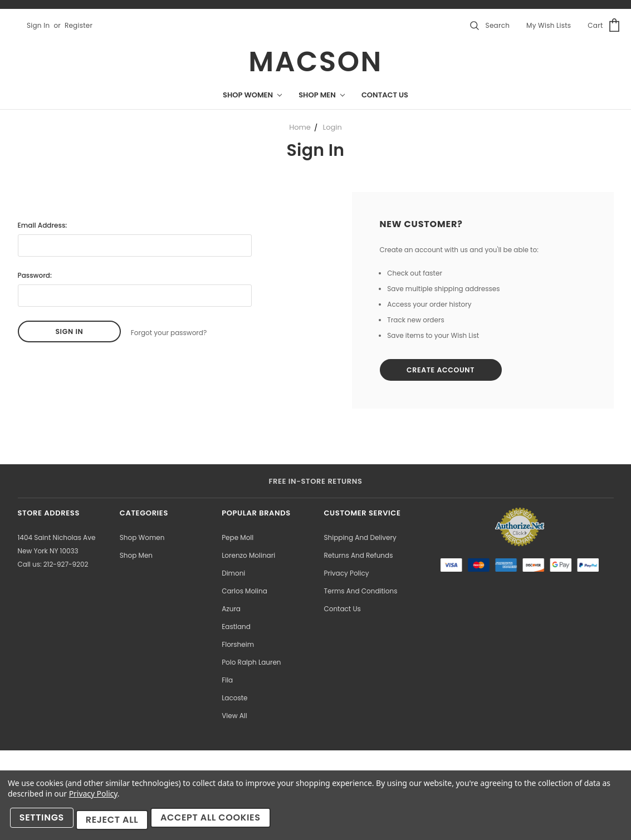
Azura (231, 610)
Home (300, 127)
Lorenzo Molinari (248, 557)
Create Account (446, 371)
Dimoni (233, 575)
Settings (44, 822)
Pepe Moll (238, 539)
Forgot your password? (169, 332)
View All (234, 717)
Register (79, 25)
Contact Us (385, 95)
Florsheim (238, 646)
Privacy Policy (346, 575)
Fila (227, 682)
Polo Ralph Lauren (251, 664)
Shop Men (322, 95)
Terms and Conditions (360, 593)
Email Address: (43, 225)
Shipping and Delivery (360, 539)
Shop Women (252, 95)
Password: (35, 275)
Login (332, 127)
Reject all (116, 822)
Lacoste (234, 699)
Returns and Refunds (358, 557)
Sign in (38, 25)
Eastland (236, 628)
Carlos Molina (244, 593)
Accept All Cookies (218, 822)
